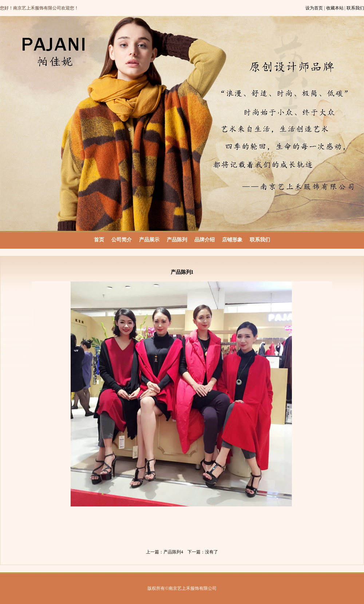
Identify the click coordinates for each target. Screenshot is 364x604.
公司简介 (122, 240)
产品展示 (149, 240)
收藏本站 (335, 8)
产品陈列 (177, 240)
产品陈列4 (173, 552)
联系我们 (355, 8)
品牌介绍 (205, 240)
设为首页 (314, 8)
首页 (99, 240)
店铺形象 (232, 240)
